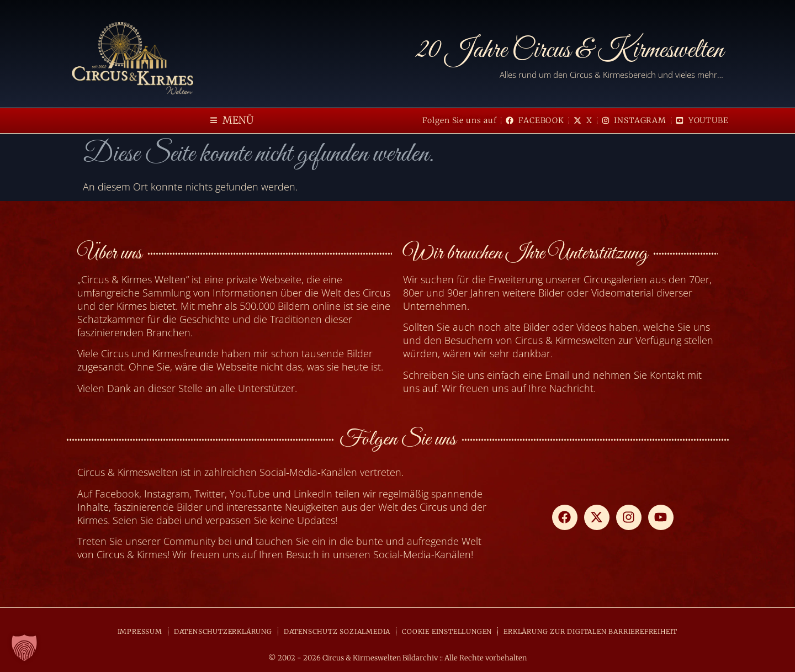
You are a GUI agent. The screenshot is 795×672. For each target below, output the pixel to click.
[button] (232, 121)
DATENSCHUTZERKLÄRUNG (223, 631)
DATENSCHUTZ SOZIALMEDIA (337, 631)
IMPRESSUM (140, 631)
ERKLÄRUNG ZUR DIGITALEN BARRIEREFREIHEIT (590, 631)
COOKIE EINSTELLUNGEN (447, 631)
